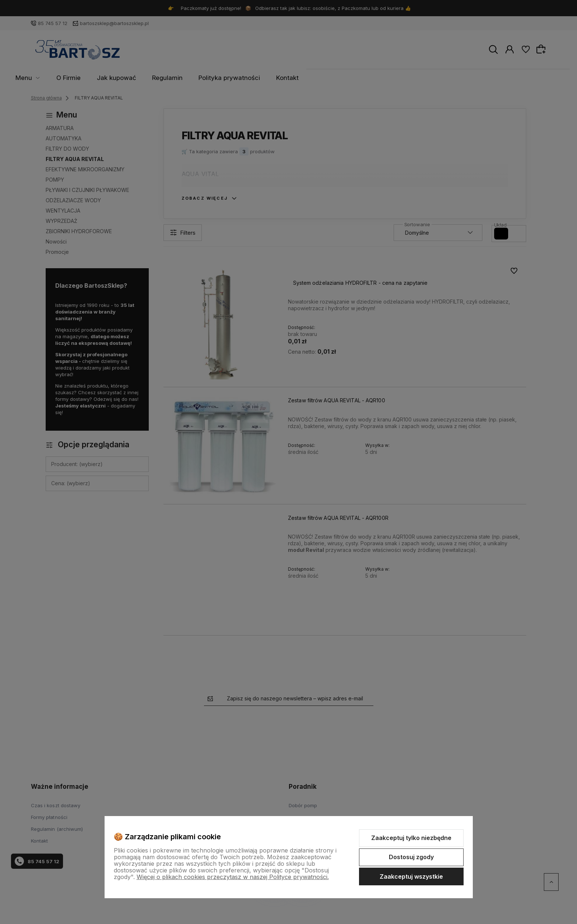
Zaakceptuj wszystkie (411, 876)
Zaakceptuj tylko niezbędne (411, 838)
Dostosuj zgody (411, 857)
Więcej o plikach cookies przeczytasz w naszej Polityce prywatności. (233, 877)
